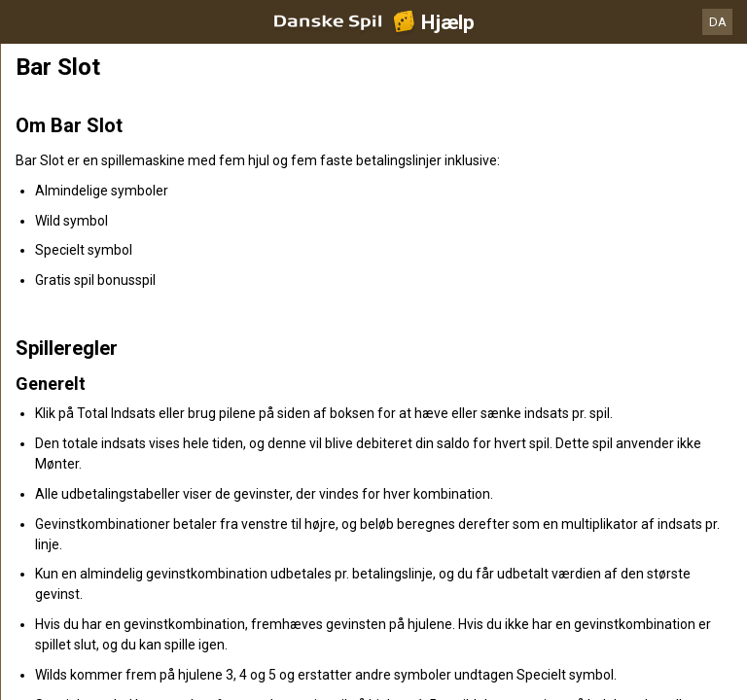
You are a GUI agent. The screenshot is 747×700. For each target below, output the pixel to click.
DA (718, 22)
